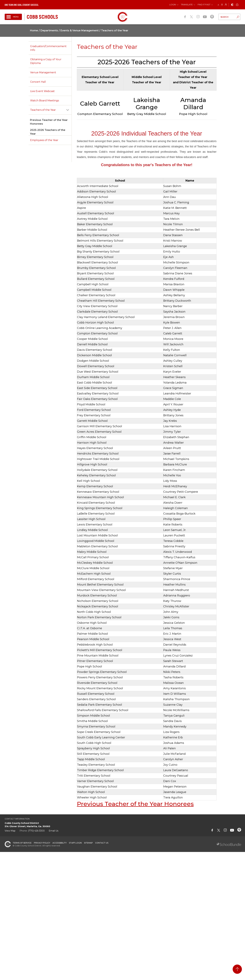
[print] (237, 5)
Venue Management (43, 72)
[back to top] (237, 969)
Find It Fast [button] (204, 5)
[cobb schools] (42, 17)
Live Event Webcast (42, 91)
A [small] (218, 5)
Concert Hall (38, 82)
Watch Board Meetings (45, 101)
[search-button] (238, 17)
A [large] (226, 5)
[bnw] (232, 5)
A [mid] (222, 5)
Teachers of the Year (43, 110)
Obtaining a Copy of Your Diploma (46, 61)
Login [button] (173, 5)
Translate (187, 5)
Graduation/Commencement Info (48, 48)
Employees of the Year (44, 140)
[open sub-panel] (68, 110)
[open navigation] (13, 17)
